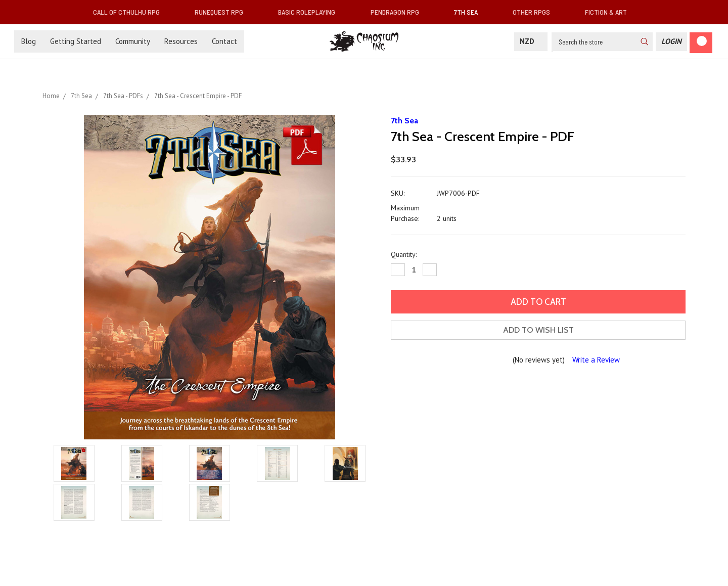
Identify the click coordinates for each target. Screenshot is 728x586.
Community (133, 41)
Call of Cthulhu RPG (130, 12)
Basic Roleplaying (311, 12)
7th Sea (470, 12)
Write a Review (596, 360)
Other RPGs (535, 12)
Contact (224, 41)
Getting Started (76, 41)
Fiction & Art (610, 12)
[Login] (671, 42)
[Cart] (701, 43)
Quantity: (404, 254)
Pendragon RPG (399, 12)
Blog (29, 41)
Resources (181, 41)
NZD (531, 41)
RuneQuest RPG (223, 12)
